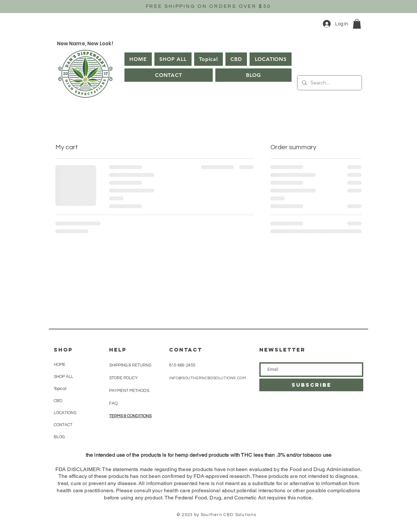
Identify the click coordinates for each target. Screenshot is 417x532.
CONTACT (63, 425)
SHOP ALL (64, 377)
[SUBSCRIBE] (311, 385)
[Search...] (329, 83)
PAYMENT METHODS (129, 391)
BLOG (59, 437)
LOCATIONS (65, 413)
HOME (60, 365)
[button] (357, 24)
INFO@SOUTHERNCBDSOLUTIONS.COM (208, 378)
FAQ (113, 403)
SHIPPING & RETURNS (130, 365)
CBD (58, 401)
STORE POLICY (124, 378)
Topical (60, 389)
